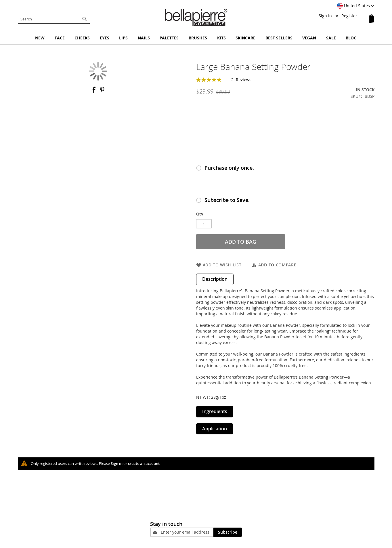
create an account (144, 463)
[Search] (85, 19)
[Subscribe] (228, 532)
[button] (355, 6)
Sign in (117, 463)
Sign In (325, 16)
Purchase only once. (229, 168)
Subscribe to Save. (227, 200)
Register (349, 16)
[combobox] (54, 19)
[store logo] (196, 18)
